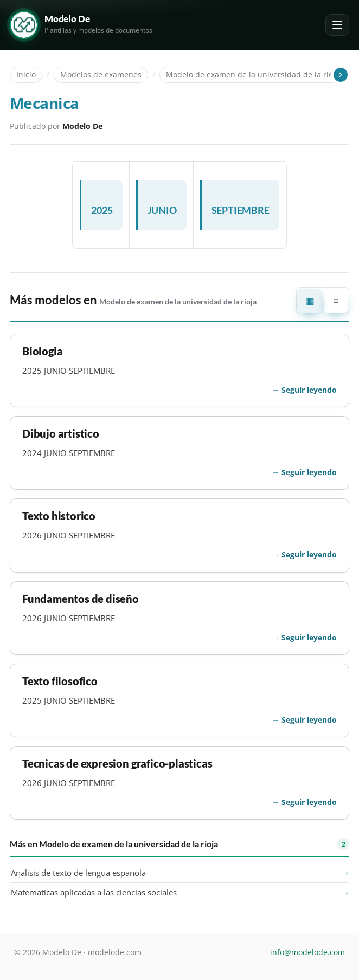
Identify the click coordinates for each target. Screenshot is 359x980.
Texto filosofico (60, 681)
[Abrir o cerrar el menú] (337, 25)
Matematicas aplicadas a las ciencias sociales (94, 892)
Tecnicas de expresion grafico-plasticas (117, 764)
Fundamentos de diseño (81, 599)
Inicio (26, 74)
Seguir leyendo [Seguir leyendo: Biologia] (309, 390)
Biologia (42, 351)
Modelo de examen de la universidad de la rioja (253, 74)
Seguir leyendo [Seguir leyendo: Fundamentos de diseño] (309, 637)
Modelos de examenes (101, 74)
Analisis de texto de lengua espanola (78, 873)
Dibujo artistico (61, 434)
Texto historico (59, 516)
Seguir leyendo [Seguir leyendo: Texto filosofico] (309, 720)
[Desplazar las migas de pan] (339, 75)
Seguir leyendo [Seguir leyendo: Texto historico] (309, 554)
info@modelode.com (307, 952)
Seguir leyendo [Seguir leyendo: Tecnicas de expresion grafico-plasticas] (309, 802)
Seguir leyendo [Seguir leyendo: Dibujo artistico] (309, 472)
